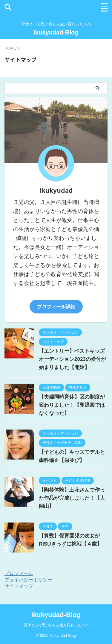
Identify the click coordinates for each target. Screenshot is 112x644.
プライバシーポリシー (28, 580)
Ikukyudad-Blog (56, 32)
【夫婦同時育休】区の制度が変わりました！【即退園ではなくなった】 (72, 405)
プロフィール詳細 (56, 307)
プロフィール (19, 573)
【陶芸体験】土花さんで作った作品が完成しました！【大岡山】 (72, 498)
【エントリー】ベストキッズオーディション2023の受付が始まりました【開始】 (72, 359)
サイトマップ (19, 586)
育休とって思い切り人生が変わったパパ (56, 625)
